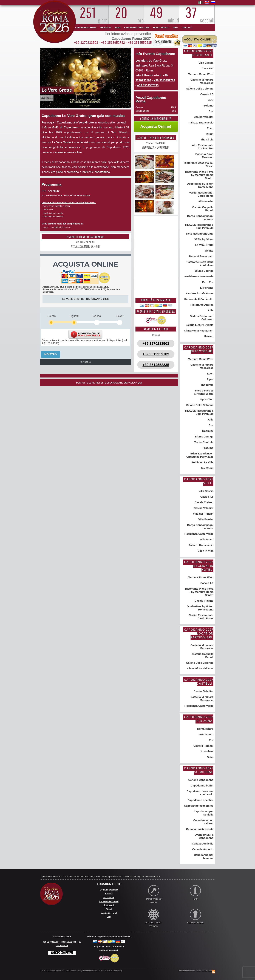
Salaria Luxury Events (199, 325)
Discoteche (109, 898)
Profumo (208, 106)
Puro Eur (207, 282)
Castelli (109, 894)
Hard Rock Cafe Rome (199, 293)
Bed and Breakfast (109, 890)
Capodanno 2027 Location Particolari (199, 633)
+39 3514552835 (140, 43)
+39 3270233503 (86, 43)
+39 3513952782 (113, 43)
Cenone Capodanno (200, 780)
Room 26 (207, 431)
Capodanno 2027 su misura (199, 770)
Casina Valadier (203, 117)
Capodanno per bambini (203, 856)
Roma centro (205, 729)
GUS (210, 100)
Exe (211, 111)
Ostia (210, 757)
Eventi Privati (161, 28)
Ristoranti (109, 905)
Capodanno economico (198, 806)
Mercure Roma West (200, 74)
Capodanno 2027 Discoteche (199, 349)
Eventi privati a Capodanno (204, 836)
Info (175, 28)
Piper (210, 379)
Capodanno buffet (202, 786)
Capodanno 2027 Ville (199, 481)
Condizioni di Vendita (187, 971)
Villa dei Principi (203, 514)
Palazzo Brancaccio (201, 122)
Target (209, 134)
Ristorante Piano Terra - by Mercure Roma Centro (199, 175)
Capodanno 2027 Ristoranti (199, 53)
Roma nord (206, 734)
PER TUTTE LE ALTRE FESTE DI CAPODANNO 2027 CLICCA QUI (109, 383)
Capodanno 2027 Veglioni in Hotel (199, 566)
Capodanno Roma (86, 28)
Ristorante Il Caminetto (199, 299)
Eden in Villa (205, 551)
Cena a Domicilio (202, 844)
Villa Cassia (206, 63)
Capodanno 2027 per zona (199, 719)
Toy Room (207, 468)
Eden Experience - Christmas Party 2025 (200, 455)
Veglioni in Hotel (109, 913)
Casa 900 (207, 68)
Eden (210, 128)
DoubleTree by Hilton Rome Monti (200, 185)
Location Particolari (109, 901)
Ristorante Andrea (202, 305)
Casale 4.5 (206, 94)
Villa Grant (206, 539)
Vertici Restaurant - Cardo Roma (201, 194)
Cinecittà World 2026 (200, 668)
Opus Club (206, 399)
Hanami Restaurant (201, 256)
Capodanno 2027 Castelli (199, 682)
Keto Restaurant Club (199, 234)
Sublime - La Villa (202, 462)
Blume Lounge (204, 271)
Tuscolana (207, 751)
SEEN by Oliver (203, 239)
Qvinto (209, 251)
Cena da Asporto (202, 849)
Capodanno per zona (137, 28)
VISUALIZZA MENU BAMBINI (85, 246)
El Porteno (206, 288)
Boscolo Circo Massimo (204, 156)
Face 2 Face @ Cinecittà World (204, 392)
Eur (211, 740)
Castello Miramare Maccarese (202, 81)
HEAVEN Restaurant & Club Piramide (199, 226)
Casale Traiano (204, 502)
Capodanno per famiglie (203, 813)
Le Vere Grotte (204, 245)
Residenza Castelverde (199, 276)
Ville (109, 917)
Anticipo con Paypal (62, 953)
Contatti (187, 28)
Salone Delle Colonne (199, 89)
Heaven (208, 336)
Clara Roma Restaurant (198, 331)
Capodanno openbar (200, 800)
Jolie (210, 310)
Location (105, 28)
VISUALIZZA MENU (86, 242)
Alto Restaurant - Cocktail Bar (202, 147)
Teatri (109, 909)
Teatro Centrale (203, 442)
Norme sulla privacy (204, 971)
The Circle (207, 139)
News (118, 28)
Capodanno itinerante (199, 829)
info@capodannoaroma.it (88, 971)
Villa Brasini (205, 201)
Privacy (119, 971)
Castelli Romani (203, 746)
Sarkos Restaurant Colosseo (201, 318)
